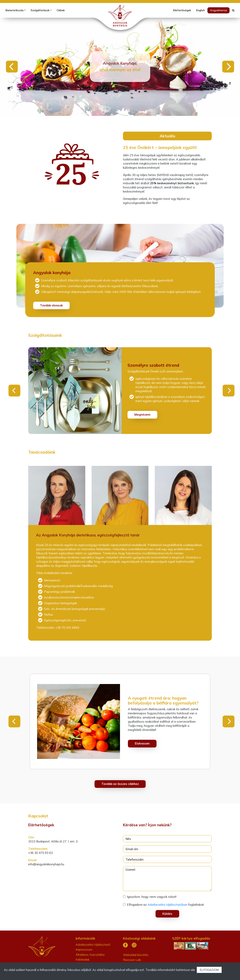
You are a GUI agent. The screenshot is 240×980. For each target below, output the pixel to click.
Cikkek (61, 10)
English (201, 10)
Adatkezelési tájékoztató (93, 945)
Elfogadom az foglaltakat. (166, 905)
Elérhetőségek (182, 10)
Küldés (167, 914)
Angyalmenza (218, 10)
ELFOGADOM (209, 970)
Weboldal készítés (136, 955)
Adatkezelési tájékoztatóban (167, 905)
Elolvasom (142, 743)
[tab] (58, 495)
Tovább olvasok (51, 305)
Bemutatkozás (15, 10)
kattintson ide (186, 970)
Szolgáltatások (40, 10)
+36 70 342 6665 (67, 628)
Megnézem (142, 415)
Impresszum (84, 950)
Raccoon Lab (132, 960)
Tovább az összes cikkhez (120, 784)
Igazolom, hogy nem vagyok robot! (152, 897)
